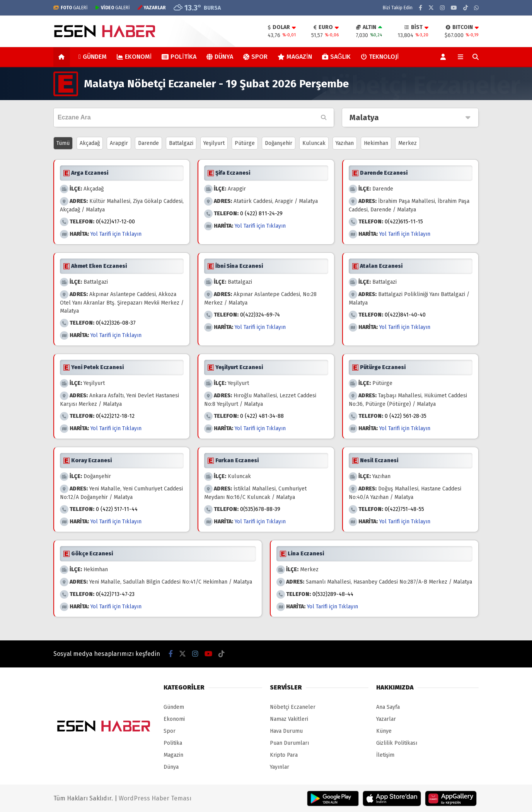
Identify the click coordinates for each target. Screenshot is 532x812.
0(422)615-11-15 (404, 222)
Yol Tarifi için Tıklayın (116, 234)
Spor (255, 57)
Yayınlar (280, 767)
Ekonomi (134, 57)
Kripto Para (284, 755)
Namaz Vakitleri (289, 719)
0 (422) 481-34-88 (262, 416)
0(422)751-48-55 (404, 509)
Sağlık (336, 57)
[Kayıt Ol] (444, 57)
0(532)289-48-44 (333, 594)
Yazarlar (386, 719)
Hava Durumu (286, 731)
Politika (179, 57)
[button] (63, 57)
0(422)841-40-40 (405, 315)
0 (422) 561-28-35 (406, 416)
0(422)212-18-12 (115, 416)
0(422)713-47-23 (115, 594)
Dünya (220, 57)
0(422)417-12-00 (115, 222)
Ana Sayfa (388, 707)
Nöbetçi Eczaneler (293, 707)
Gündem (93, 57)
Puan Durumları (289, 743)
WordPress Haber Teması (155, 798)
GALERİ (71, 8)
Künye (384, 731)
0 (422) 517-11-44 (117, 509)
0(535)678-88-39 (260, 509)
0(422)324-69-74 (260, 315)
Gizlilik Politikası (397, 743)
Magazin (295, 57)
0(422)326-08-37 (116, 323)
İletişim (385, 755)
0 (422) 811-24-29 (261, 214)
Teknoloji (380, 57)
